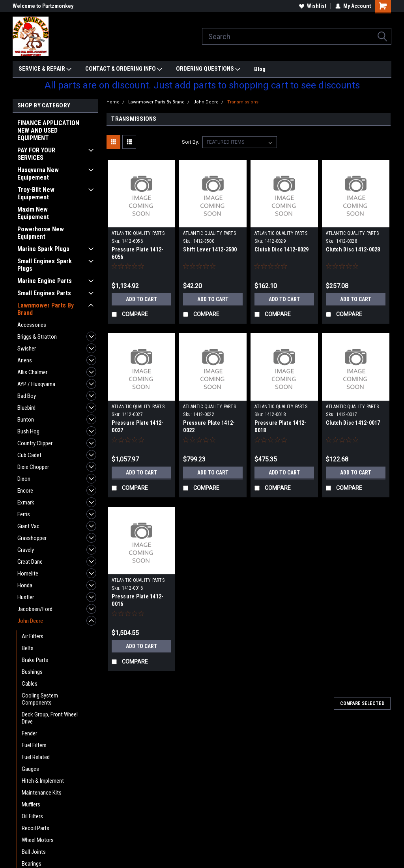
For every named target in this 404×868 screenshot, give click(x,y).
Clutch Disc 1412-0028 (353, 249)
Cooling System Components (40, 699)
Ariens (25, 360)
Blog (260, 69)
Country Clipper (35, 443)
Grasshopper (32, 538)
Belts (28, 648)
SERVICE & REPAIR (45, 69)
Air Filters (33, 636)
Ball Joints (34, 852)
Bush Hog (28, 431)
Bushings (32, 672)
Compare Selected (362, 703)
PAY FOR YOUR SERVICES (36, 154)
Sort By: (191, 142)
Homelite (28, 574)
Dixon (24, 479)
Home (113, 102)
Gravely (26, 550)
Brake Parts (35, 660)
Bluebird (26, 408)
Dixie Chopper (33, 467)
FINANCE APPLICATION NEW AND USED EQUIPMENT (48, 130)
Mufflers (31, 804)
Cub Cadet (29, 455)
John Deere (30, 621)
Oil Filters (32, 816)
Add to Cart (141, 299)
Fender (29, 733)
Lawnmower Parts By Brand (46, 309)
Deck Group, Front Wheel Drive (50, 718)
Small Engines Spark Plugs (45, 265)
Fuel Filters (34, 745)
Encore (25, 491)
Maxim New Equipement (33, 213)
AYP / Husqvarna (36, 384)
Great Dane (30, 562)
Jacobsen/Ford (35, 609)
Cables (30, 684)
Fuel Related (36, 757)
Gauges (30, 769)
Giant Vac (28, 526)
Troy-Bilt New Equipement (36, 193)
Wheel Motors (38, 840)
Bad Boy (27, 396)
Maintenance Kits (42, 793)
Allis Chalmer (32, 372)
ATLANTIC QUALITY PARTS (138, 233)
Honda (25, 585)
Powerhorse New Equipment (41, 233)
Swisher (27, 349)
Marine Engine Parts (45, 281)
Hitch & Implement (43, 781)
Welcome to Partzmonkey (43, 6)
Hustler (26, 597)
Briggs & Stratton (37, 337)
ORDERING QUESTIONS (208, 69)
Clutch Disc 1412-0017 (353, 423)
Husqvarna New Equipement (38, 174)
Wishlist (313, 6)
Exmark (26, 502)
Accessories (32, 325)
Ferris (24, 514)
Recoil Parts (36, 828)
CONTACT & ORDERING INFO (124, 69)
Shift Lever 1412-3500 (210, 249)
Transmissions (243, 102)
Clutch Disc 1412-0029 (281, 249)
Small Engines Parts (44, 293)
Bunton (26, 420)
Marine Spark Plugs (43, 249)
